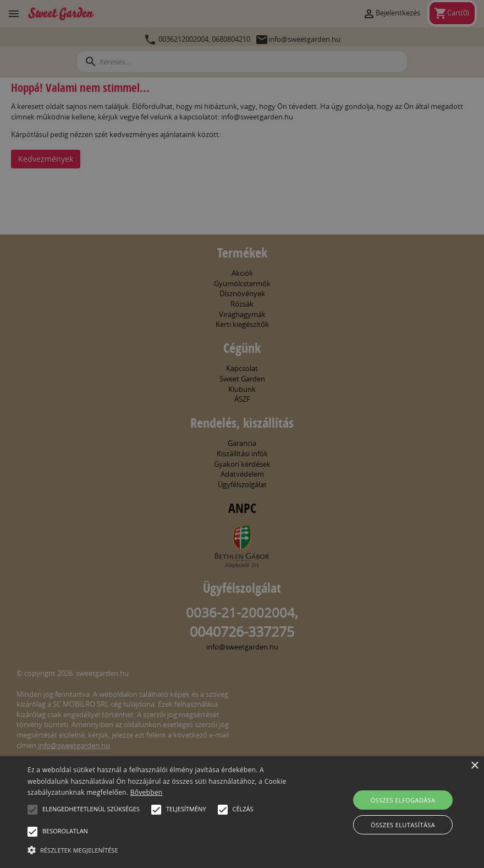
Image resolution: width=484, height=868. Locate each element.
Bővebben (147, 792)
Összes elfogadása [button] (403, 800)
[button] (32, 810)
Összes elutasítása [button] (403, 825)
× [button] (474, 766)
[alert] (242, 434)
